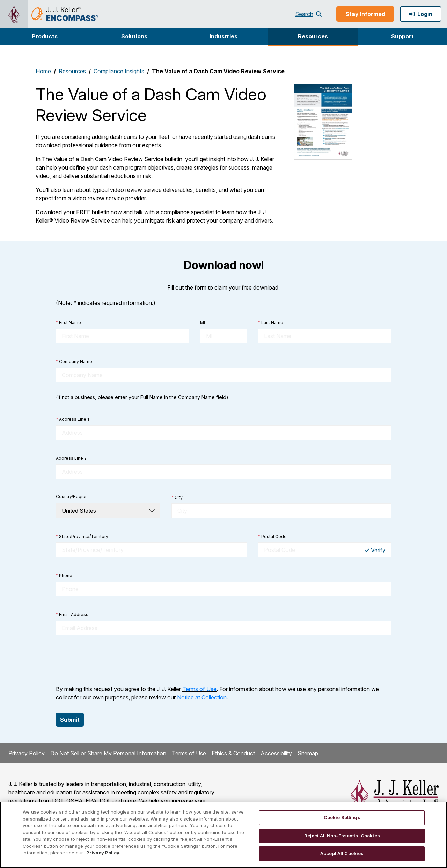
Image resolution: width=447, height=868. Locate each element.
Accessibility (276, 753)
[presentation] (109, 660)
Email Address (72, 615)
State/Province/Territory (82, 537)
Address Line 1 (72, 419)
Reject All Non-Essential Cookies (342, 836)
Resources (313, 36)
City (177, 497)
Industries (223, 36)
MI (203, 323)
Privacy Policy (27, 753)
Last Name (271, 323)
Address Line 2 (71, 458)
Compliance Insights (119, 71)
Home (43, 71)
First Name (68, 323)
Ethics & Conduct (233, 753)
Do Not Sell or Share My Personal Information (108, 753)
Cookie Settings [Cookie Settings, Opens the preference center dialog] (342, 817)
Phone (64, 576)
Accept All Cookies (342, 853)
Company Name (74, 362)
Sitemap (308, 753)
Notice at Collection (202, 697)
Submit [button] (70, 720)
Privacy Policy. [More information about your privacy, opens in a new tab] (103, 853)
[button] (45, 36)
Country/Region (72, 497)
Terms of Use (199, 689)
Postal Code (272, 537)
